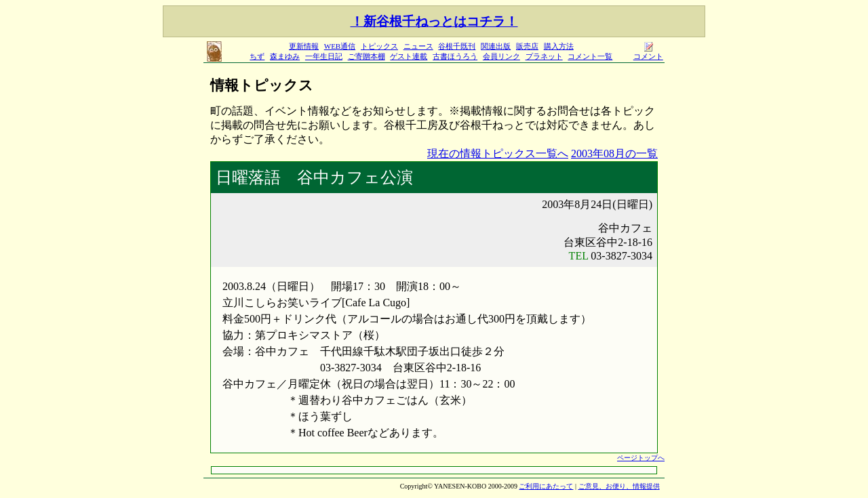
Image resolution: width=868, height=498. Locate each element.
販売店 (527, 46)
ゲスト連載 (409, 56)
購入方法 (559, 46)
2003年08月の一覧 (614, 153)
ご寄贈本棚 (367, 56)
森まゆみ (285, 56)
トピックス (379, 46)
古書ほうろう (455, 56)
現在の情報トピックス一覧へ (498, 153)
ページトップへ (641, 458)
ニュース (418, 46)
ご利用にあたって (546, 486)
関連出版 (496, 46)
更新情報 (304, 46)
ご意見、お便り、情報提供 (619, 486)
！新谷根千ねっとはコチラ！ (434, 21)
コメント (648, 53)
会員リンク (501, 56)
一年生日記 (324, 56)
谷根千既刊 (457, 46)
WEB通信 (340, 46)
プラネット (544, 56)
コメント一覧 (590, 56)
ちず (257, 56)
